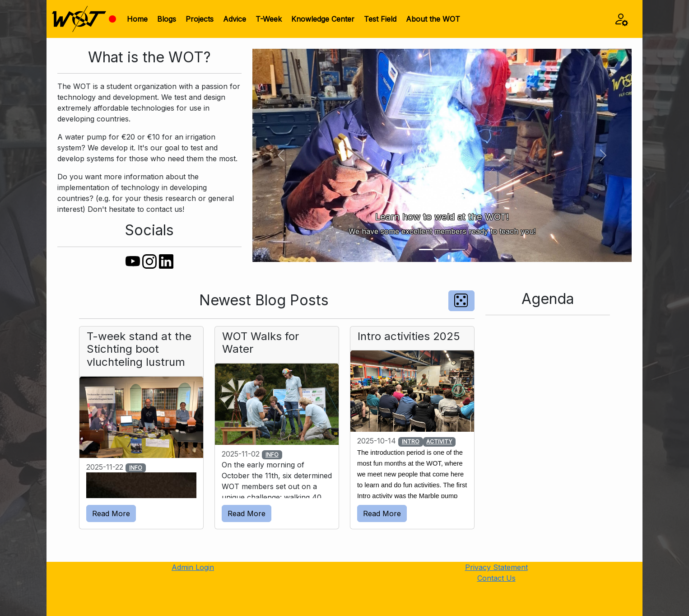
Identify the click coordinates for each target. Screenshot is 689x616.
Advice (235, 19)
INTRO (411, 441)
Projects (200, 19)
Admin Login (193, 567)
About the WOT (433, 19)
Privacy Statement (496, 567)
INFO (136, 468)
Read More (111, 513)
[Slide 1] (426, 250)
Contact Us (496, 578)
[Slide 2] (442, 250)
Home (137, 19)
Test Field (380, 19)
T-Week (269, 19)
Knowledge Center (323, 19)
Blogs (167, 19)
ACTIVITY (439, 441)
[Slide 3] (458, 250)
